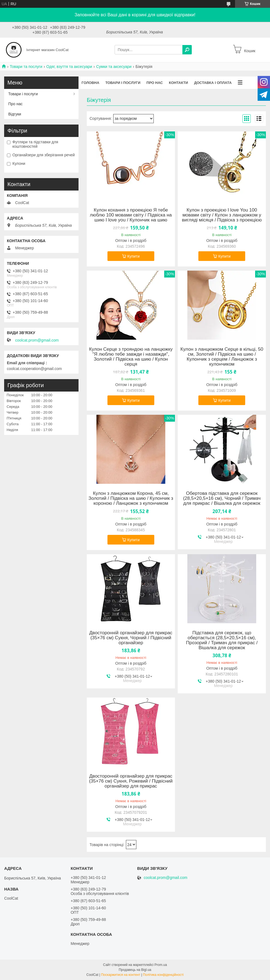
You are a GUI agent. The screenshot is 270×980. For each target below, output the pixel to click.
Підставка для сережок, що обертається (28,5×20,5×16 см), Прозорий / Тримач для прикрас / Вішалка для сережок (222, 640)
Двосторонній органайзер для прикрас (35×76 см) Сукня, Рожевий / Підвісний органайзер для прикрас (131, 781)
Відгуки (15, 114)
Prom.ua (161, 965)
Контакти (179, 83)
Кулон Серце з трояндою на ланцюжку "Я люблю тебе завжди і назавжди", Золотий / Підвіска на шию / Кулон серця (131, 357)
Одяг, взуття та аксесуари (69, 67)
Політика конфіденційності (163, 975)
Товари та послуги (26, 67)
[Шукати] (187, 50)
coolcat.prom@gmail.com (37, 340)
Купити (133, 256)
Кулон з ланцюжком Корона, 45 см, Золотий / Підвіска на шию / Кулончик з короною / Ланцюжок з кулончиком (131, 498)
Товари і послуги (123, 83)
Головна (90, 83)
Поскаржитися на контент (121, 975)
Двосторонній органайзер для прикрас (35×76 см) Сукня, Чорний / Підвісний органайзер (131, 638)
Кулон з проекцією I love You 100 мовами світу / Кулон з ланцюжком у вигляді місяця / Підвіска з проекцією (222, 215)
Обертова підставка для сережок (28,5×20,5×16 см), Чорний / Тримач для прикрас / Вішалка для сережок (222, 498)
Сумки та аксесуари (114, 67)
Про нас (155, 83)
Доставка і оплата (213, 83)
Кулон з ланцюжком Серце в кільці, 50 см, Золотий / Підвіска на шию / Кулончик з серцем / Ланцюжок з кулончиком (222, 357)
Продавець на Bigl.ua (135, 970)
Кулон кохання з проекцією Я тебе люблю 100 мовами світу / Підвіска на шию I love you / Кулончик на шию (131, 215)
